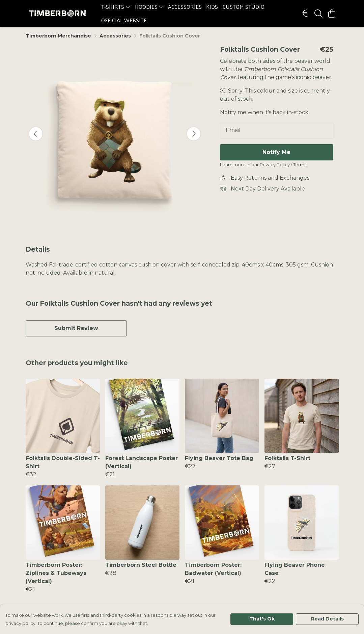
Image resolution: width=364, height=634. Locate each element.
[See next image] (194, 134)
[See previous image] (36, 134)
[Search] (318, 14)
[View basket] (332, 14)
